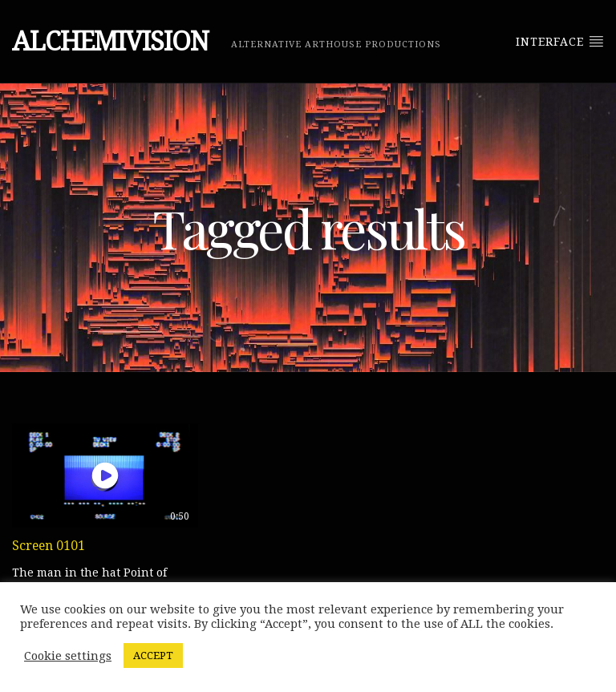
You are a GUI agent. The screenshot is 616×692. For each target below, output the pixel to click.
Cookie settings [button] (68, 656)
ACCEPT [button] (153, 656)
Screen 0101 (49, 546)
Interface (560, 41)
